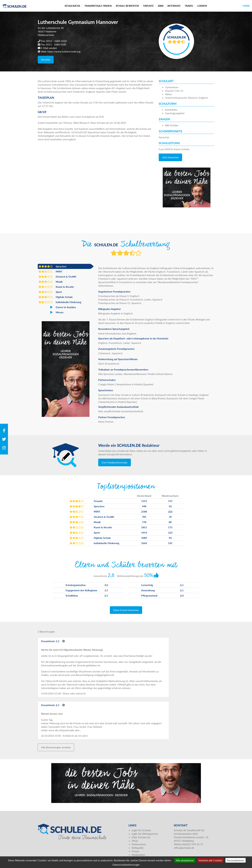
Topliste (148, 6)
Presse (135, 851)
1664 (144, 543)
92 (170, 506)
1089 (144, 538)
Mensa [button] (51, 312)
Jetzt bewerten (170, 157)
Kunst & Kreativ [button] (56, 287)
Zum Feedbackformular (115, 462)
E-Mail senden (49, 48)
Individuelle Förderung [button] (60, 302)
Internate (174, 6)
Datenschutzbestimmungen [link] (126, 865)
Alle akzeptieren (185, 860)
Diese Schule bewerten (126, 610)
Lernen (202, 6)
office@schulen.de (184, 848)
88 (170, 522)
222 (170, 511)
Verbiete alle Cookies (210, 860)
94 (170, 538)
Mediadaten (138, 855)
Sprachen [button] (52, 266)
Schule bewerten (127, 6)
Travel (189, 6)
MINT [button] (50, 271)
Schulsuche (73, 6)
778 (144, 522)
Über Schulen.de (141, 837)
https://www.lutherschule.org (64, 51)
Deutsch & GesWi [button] (57, 277)
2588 (144, 511)
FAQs (135, 841)
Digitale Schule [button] (56, 297)
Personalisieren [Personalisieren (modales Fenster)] (236, 860)
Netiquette (138, 848)
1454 (144, 533)
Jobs (161, 6)
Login (246, 6)
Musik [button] (51, 282)
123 (170, 533)
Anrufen (46, 60)
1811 (144, 527)
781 (144, 517)
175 (170, 527)
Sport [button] (50, 292)
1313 (144, 501)
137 (170, 501)
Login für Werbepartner (145, 834)
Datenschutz (139, 844)
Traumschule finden (98, 6)
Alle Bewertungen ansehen (56, 747)
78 (170, 517)
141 (170, 543)
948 (144, 506)
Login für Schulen (141, 830)
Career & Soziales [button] (57, 307)
